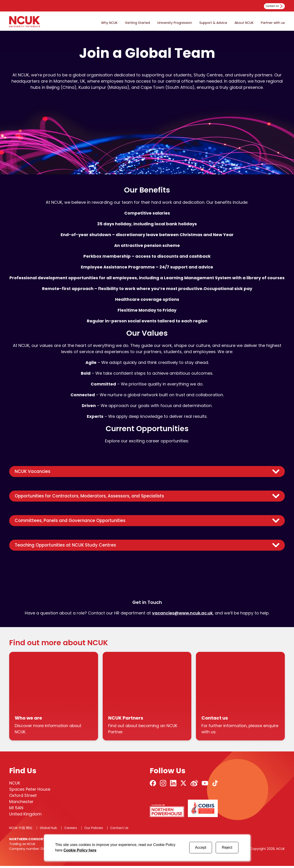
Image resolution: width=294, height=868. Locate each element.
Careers (71, 830)
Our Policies (94, 830)
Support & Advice (213, 23)
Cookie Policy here (80, 850)
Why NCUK (109, 23)
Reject (227, 847)
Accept (201, 847)
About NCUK (244, 23)
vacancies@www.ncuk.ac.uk (182, 615)
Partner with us (273, 23)
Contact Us (119, 830)
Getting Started (137, 23)
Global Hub (48, 830)
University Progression (175, 23)
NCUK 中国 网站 (21, 830)
